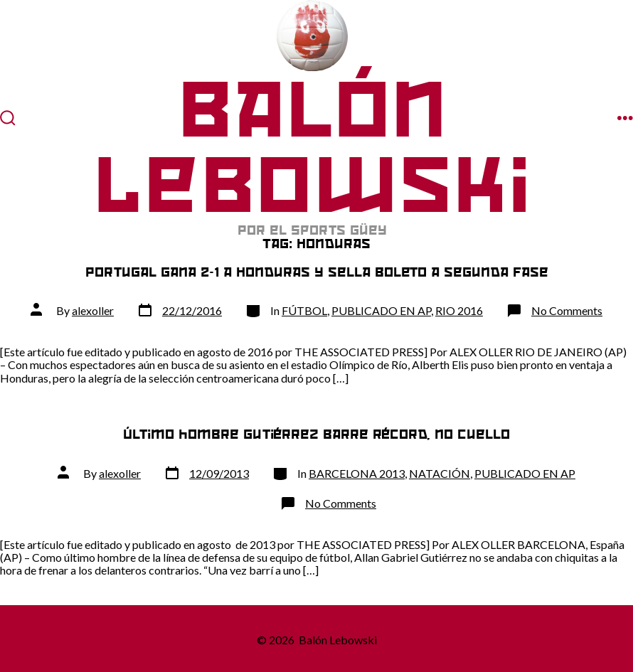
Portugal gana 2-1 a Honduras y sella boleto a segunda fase (317, 272)
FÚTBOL (304, 310)
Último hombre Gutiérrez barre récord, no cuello (316, 434)
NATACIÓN (440, 473)
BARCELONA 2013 (357, 473)
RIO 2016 (459, 310)
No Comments (567, 310)
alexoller (93, 310)
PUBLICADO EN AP (381, 310)
